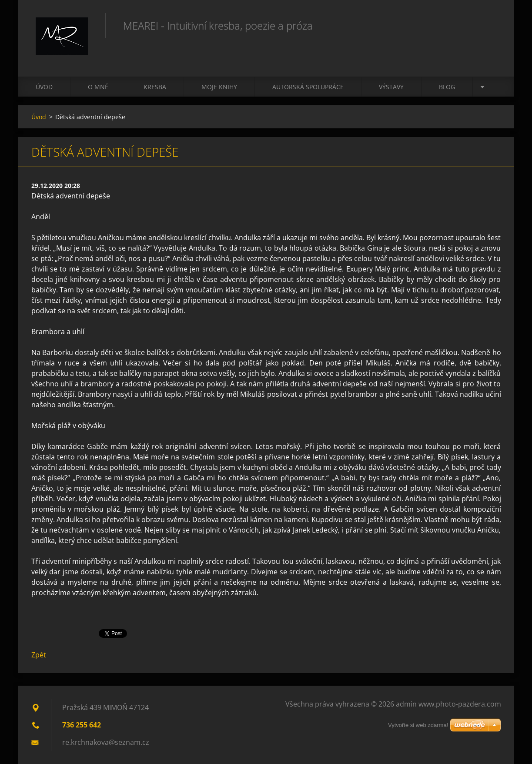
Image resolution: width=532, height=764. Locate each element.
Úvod (44, 87)
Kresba (155, 87)
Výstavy (391, 87)
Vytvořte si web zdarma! (418, 725)
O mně (98, 87)
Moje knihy (219, 87)
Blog (447, 87)
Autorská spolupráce (308, 87)
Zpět (39, 655)
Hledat (492, 25)
